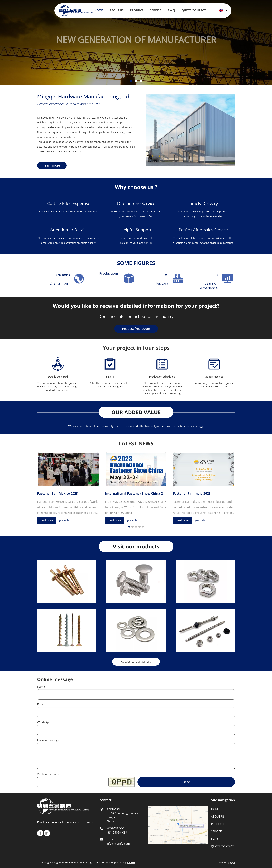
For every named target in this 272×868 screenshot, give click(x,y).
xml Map (122, 863)
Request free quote (136, 329)
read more (47, 520)
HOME (99, 10)
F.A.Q (171, 10)
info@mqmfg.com (118, 844)
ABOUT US (116, 10)
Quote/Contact (194, 10)
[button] (131, 81)
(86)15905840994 (118, 832)
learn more (52, 165)
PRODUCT (137, 10)
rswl (232, 863)
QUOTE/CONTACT (223, 846)
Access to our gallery (136, 661)
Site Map (111, 863)
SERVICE (156, 10)
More (91, 599)
